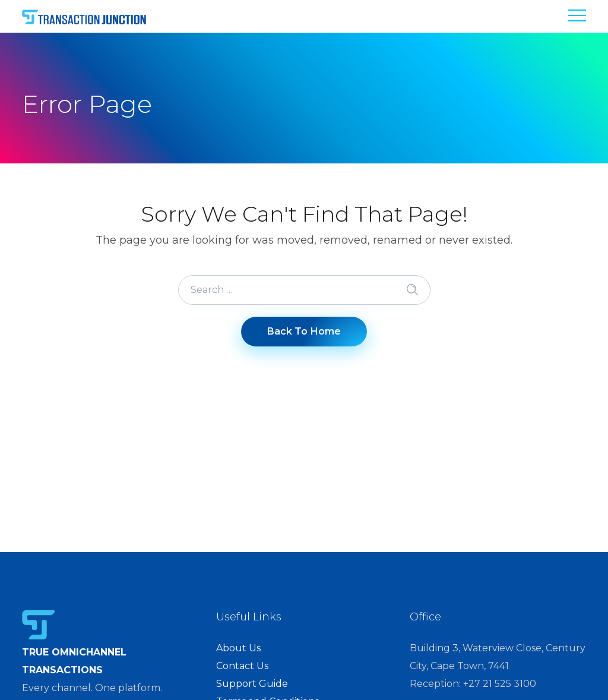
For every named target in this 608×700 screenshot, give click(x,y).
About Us (238, 648)
